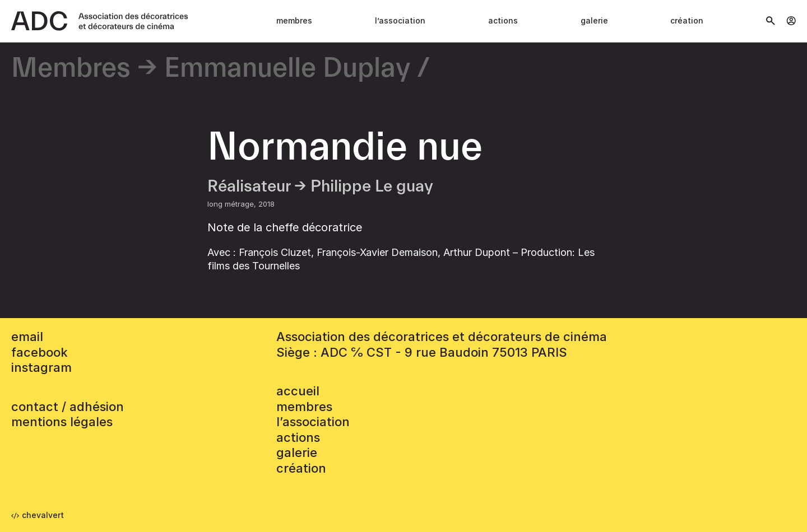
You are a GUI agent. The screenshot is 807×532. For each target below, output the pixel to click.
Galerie (594, 20)
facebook (40, 352)
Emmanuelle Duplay (287, 69)
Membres (294, 20)
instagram (41, 367)
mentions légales (62, 422)
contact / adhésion (68, 407)
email (27, 337)
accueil (298, 391)
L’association (400, 20)
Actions (503, 20)
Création (687, 20)
